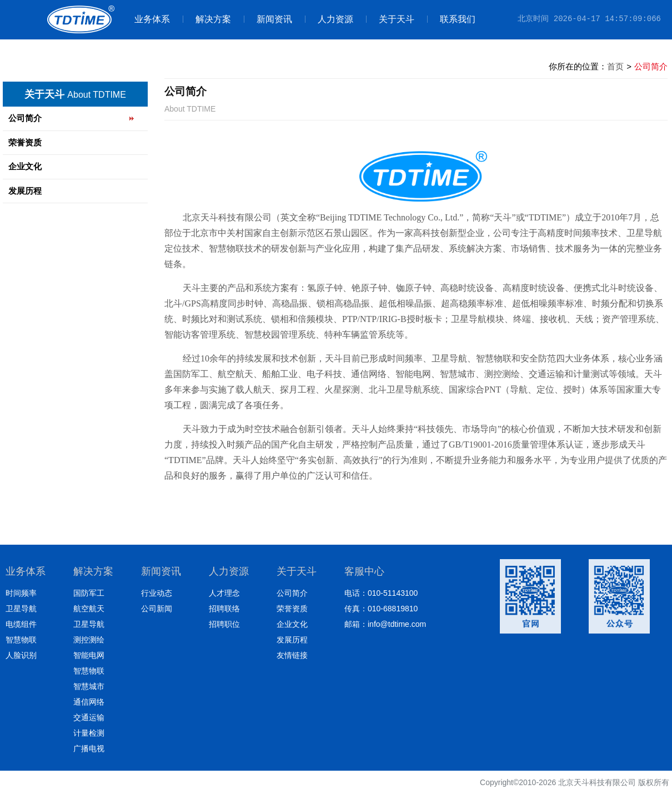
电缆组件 (21, 624)
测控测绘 (89, 640)
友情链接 (292, 655)
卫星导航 (21, 609)
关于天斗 (390, 19)
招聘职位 (224, 624)
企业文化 (25, 166)
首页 (615, 66)
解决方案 (207, 19)
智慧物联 (21, 640)
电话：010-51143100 (381, 593)
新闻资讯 (268, 19)
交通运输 (89, 717)
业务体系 (152, 19)
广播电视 (89, 748)
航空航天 (89, 609)
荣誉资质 (25, 142)
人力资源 (329, 19)
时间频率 (21, 593)
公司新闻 (157, 609)
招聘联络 (224, 609)
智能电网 (89, 655)
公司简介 (25, 118)
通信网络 (89, 702)
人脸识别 (21, 655)
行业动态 (157, 593)
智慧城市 (89, 686)
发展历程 (25, 191)
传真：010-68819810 (381, 609)
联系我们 (451, 19)
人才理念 (224, 593)
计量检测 (89, 733)
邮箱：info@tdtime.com (385, 624)
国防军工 (89, 593)
